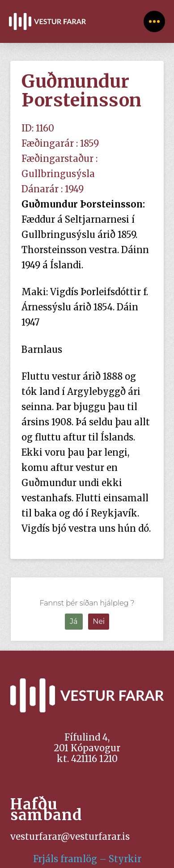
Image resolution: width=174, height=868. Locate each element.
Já (74, 621)
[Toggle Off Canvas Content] (154, 21)
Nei (99, 621)
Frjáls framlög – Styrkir (87, 859)
